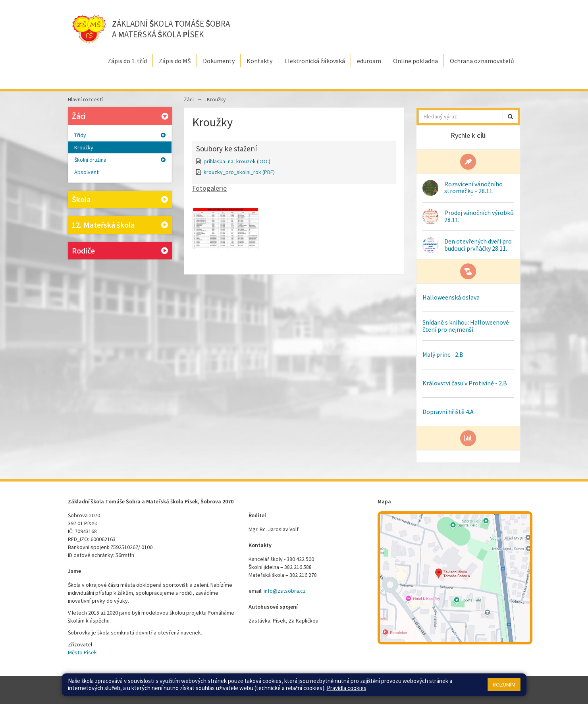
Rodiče (120, 251)
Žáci (121, 116)
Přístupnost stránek (344, 686)
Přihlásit (308, 686)
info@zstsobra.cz (285, 591)
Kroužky (84, 147)
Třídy (120, 135)
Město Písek (82, 652)
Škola (120, 200)
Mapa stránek (279, 686)
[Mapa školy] (455, 578)
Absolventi (87, 172)
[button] (510, 116)
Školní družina (120, 160)
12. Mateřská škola (120, 225)
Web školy (508, 686)
